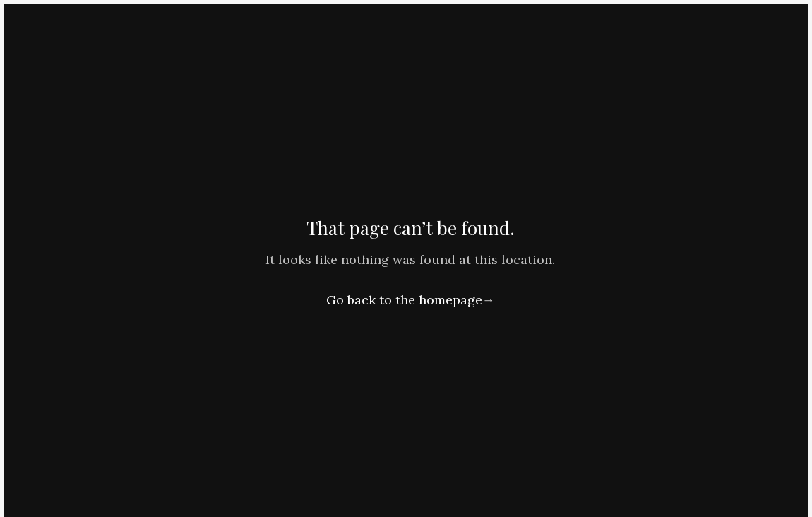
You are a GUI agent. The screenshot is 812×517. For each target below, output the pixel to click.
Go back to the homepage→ (411, 300)
